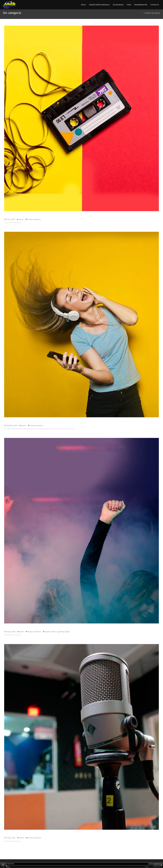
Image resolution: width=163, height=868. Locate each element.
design (67, 634)
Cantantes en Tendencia (18, 629)
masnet (21, 222)
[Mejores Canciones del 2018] (81, 327)
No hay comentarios (34, 222)
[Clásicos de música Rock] (81, 121)
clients (54, 634)
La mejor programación (17, 836)
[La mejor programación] (81, 739)
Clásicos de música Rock (18, 217)
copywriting (61, 634)
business (48, 634)
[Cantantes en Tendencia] (81, 533)
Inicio (139, 15)
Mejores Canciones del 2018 (19, 423)
